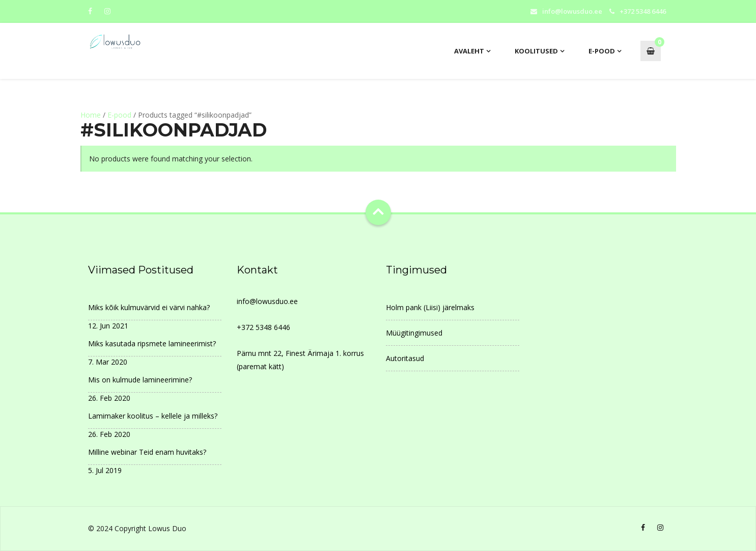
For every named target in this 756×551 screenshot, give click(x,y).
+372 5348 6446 (263, 327)
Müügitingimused (414, 333)
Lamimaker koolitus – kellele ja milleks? (153, 416)
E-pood (602, 51)
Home (91, 115)
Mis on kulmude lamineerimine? (140, 380)
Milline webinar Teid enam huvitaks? (147, 452)
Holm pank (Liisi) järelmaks (430, 307)
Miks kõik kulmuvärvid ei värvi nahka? (149, 307)
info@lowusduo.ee (572, 11)
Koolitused (536, 51)
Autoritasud (405, 358)
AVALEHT (469, 51)
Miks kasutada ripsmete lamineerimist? (152, 343)
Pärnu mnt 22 (259, 353)
